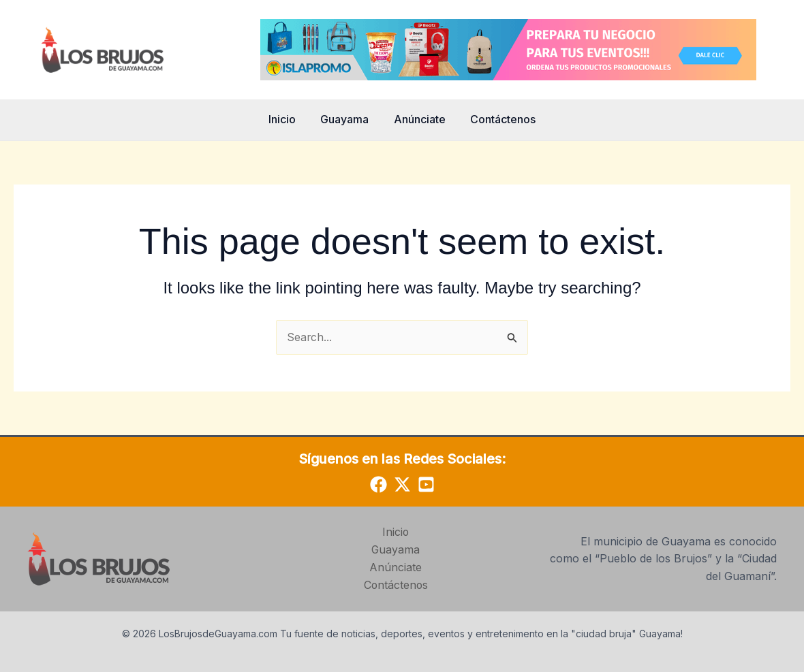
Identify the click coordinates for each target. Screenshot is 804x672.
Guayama (346, 119)
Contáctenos (499, 119)
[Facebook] (378, 485)
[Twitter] (402, 485)
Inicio (287, 119)
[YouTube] (426, 485)
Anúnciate (418, 119)
